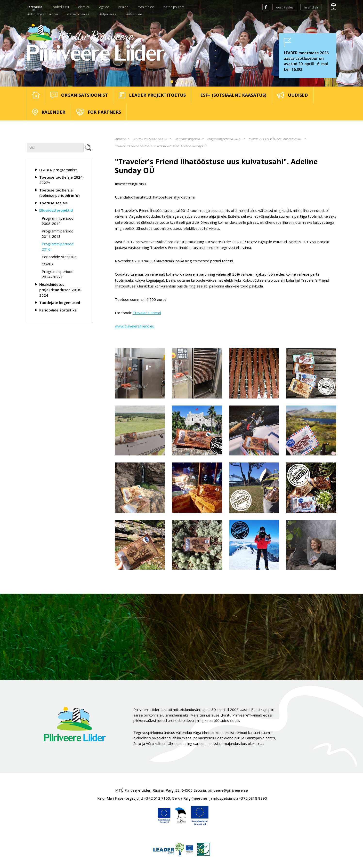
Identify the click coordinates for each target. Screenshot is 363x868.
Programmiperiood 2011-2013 (58, 234)
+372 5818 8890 (253, 798)
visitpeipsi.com (174, 7)
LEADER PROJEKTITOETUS (150, 139)
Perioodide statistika (59, 257)
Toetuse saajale (54, 203)
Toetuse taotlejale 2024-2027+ (62, 180)
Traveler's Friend (147, 313)
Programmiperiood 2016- (58, 247)
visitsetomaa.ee (78, 14)
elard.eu (84, 7)
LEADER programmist (58, 170)
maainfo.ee (146, 7)
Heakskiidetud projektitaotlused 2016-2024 (60, 290)
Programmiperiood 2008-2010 (58, 221)
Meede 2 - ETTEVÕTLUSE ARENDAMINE (275, 139)
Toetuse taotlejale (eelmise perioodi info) (59, 193)
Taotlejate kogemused (60, 303)
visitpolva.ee (108, 14)
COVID (47, 264)
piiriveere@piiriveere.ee (228, 790)
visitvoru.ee (134, 14)
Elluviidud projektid (56, 210)
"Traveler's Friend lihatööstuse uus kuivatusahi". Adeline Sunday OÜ (161, 146)
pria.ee (123, 7)
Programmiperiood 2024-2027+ (58, 274)
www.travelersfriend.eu (135, 326)
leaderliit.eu (60, 7)
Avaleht (120, 139)
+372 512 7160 (157, 798)
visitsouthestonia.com (42, 14)
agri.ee (104, 7)
